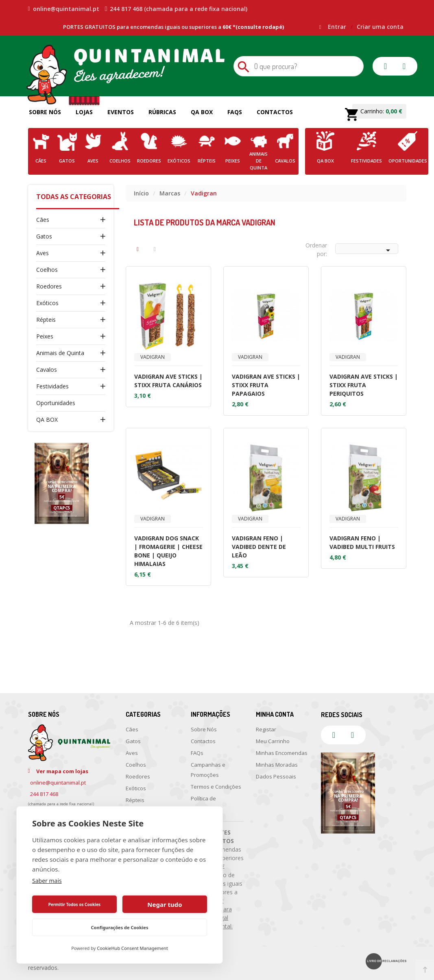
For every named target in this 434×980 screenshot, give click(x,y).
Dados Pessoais (276, 776)
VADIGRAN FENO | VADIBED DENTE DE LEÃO (259, 547)
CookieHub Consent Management (132, 948)
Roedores (49, 286)
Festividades (52, 386)
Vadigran (153, 357)
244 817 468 (44, 794)
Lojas (84, 112)
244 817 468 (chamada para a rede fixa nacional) (176, 9)
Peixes (45, 336)
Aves (43, 253)
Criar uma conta (380, 27)
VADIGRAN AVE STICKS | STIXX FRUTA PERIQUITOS (364, 385)
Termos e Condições (216, 787)
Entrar (338, 27)
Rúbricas (162, 112)
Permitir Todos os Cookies (74, 904)
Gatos (44, 236)
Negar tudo (165, 904)
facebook (386, 66)
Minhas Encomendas (282, 753)
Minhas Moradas (277, 765)
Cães (43, 220)
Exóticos (47, 303)
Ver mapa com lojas (62, 771)
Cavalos (47, 370)
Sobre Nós (45, 112)
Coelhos (47, 270)
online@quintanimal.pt (64, 9)
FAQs (235, 112)
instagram (404, 66)
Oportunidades (56, 403)
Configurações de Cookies (120, 927)
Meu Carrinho (273, 741)
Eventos (121, 112)
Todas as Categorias (74, 197)
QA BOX (47, 420)
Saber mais (47, 881)
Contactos (275, 112)
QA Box (202, 112)
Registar (266, 729)
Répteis (46, 320)
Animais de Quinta (60, 353)
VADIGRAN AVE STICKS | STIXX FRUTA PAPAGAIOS (266, 385)
